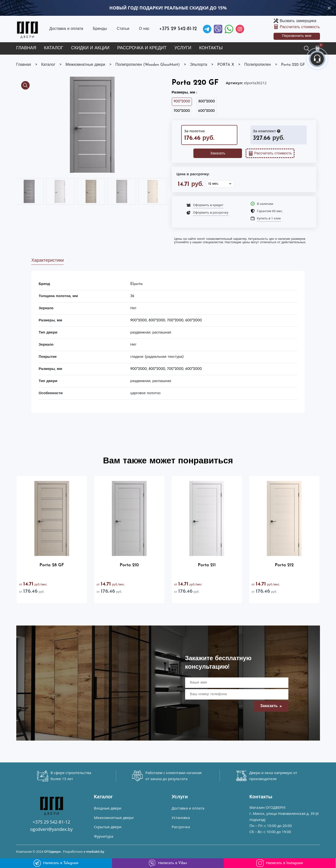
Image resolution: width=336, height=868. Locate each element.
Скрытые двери (108, 827)
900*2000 (182, 102)
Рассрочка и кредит (142, 48)
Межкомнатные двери (114, 818)
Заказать (218, 154)
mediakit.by (95, 851)
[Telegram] (207, 29)
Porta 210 (129, 565)
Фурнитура (104, 836)
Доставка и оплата (66, 29)
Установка (181, 818)
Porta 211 (207, 565)
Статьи (123, 29)
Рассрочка (181, 827)
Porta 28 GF (52, 565)
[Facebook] (229, 29)
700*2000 (182, 111)
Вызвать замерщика (298, 21)
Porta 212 (284, 565)
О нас (144, 29)
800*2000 (207, 102)
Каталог (54, 48)
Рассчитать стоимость (300, 27)
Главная (26, 48)
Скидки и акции (90, 48)
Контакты (211, 48)
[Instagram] (240, 29)
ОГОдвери (52, 851)
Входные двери (108, 808)
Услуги (183, 48)
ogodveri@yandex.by (51, 829)
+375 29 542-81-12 (178, 29)
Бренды (100, 29)
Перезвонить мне (297, 36)
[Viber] (218, 29)
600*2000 (207, 111)
